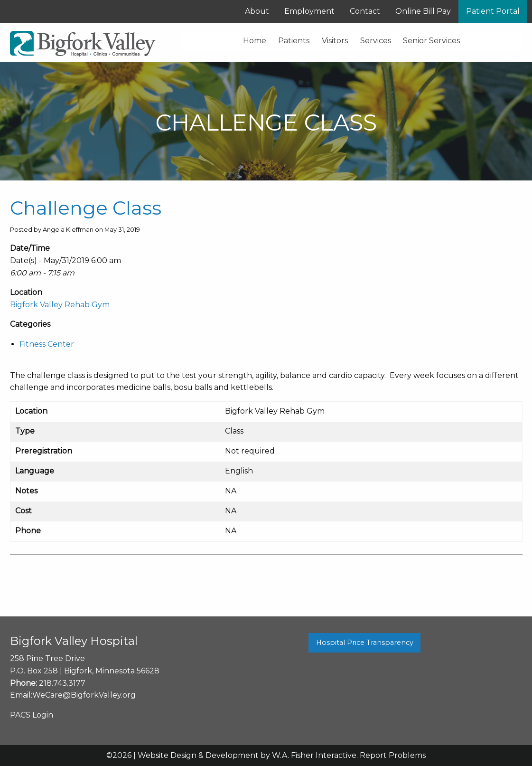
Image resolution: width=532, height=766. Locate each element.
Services (376, 41)
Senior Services (431, 41)
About (257, 11)
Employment (309, 11)
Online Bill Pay (423, 11)
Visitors (335, 41)
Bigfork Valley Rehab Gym (60, 305)
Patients (294, 41)
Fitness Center (47, 344)
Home (255, 41)
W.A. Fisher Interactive (314, 755)
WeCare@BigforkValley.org (84, 695)
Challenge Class (86, 208)
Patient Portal (493, 11)
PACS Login (32, 715)
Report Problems (393, 755)
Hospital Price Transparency (365, 643)
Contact (365, 11)
